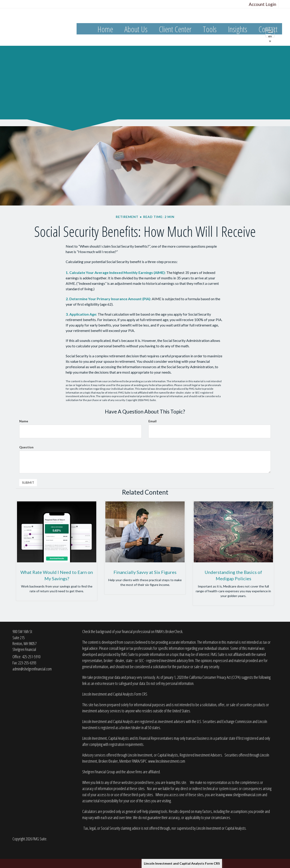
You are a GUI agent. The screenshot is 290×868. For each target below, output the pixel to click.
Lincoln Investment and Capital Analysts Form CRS (182, 863)
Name (24, 421)
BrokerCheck (174, 631)
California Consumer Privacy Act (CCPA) (215, 677)
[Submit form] (28, 483)
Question (26, 447)
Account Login (262, 4)
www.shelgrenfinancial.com (243, 795)
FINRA (136, 761)
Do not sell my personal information (170, 683)
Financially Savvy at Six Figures (145, 572)
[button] (136, 29)
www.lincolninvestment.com (167, 761)
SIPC (144, 761)
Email (152, 421)
